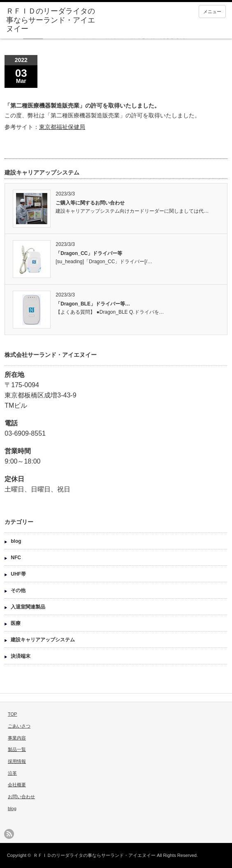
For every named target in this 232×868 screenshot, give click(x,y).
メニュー (212, 11)
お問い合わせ (21, 797)
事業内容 (17, 738)
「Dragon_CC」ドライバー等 (89, 253)
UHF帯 (18, 574)
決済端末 (21, 656)
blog (16, 541)
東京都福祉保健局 (62, 127)
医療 (16, 623)
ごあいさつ (19, 726)
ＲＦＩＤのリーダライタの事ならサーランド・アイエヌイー (94, 855)
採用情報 (17, 761)
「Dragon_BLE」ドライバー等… (93, 304)
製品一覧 (17, 749)
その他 (18, 590)
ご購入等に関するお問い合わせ (90, 203)
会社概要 (17, 785)
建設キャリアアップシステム (43, 640)
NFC (16, 558)
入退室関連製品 (28, 607)
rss (9, 834)
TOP (12, 714)
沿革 (12, 773)
